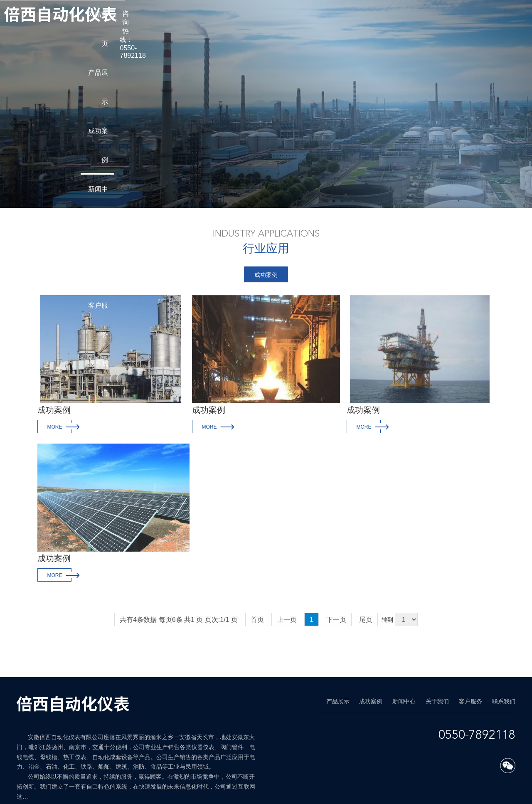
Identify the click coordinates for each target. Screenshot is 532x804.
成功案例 (266, 275)
